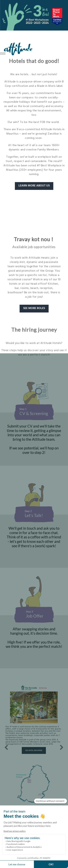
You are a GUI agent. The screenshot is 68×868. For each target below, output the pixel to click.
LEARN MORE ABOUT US (34, 186)
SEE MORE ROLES (34, 309)
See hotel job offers (34, 751)
